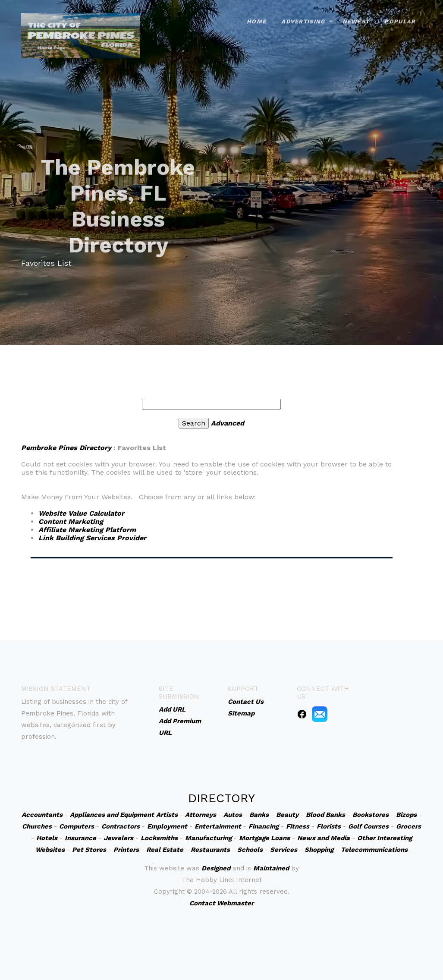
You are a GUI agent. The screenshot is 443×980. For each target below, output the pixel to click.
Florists (329, 826)
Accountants (42, 815)
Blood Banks (325, 815)
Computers (77, 826)
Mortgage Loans (264, 838)
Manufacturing (208, 838)
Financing (264, 826)
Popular (400, 15)
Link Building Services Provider (92, 538)
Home (256, 15)
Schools (250, 850)
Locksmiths (159, 838)
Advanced (228, 423)
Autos (233, 815)
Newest (356, 15)
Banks (259, 815)
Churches (37, 826)
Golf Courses (368, 826)
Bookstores (371, 815)
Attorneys (201, 815)
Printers (126, 850)
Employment (167, 826)
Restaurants (210, 850)
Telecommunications (374, 850)
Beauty (287, 815)
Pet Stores (89, 850)
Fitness (298, 826)
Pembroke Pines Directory (66, 448)
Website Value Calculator (81, 513)
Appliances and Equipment (112, 815)
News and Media (324, 838)
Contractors (121, 826)
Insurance (80, 838)
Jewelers (118, 838)
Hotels (47, 838)
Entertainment (218, 826)
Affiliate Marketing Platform (87, 530)
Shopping (319, 850)
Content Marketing (71, 522)
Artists (167, 815)
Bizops (406, 815)
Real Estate (165, 850)
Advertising (303, 15)
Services (284, 850)
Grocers (408, 826)
